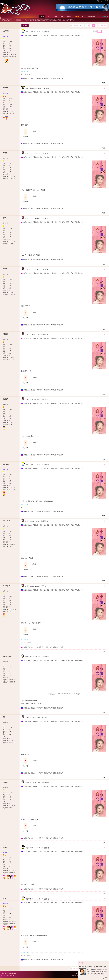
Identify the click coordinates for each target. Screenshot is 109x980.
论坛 (42, 17)
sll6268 (5, 269)
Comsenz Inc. (12, 975)
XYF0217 (5, 782)
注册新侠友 (100, 1)
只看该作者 (45, 32)
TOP (104, 83)
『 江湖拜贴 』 (19, 20)
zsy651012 (6, 464)
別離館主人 (6, 334)
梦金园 (5, 153)
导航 (49, 17)
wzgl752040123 (7, 656)
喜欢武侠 (5, 399)
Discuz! (11, 973)
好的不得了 (6, 31)
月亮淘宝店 (78, 17)
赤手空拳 (5, 158)
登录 (107, 1)
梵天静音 (5, 88)
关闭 (107, 963)
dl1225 (5, 847)
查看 (106, 978)
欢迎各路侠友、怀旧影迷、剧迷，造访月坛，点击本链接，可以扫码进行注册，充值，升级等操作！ (53, 35)
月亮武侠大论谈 (6, 20)
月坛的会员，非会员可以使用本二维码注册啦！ (93, 967)
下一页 (103, 26)
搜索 (62, 17)
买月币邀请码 (102, 17)
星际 (4, 717)
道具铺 (69, 17)
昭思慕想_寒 (6, 521)
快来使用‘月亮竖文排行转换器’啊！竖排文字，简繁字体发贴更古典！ (44, 79)
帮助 (55, 17)
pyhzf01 (5, 218)
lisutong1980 (7, 586)
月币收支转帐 (90, 17)
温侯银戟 (5, 223)
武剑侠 (35, 131)
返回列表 (75, 26)
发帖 (25, 25)
